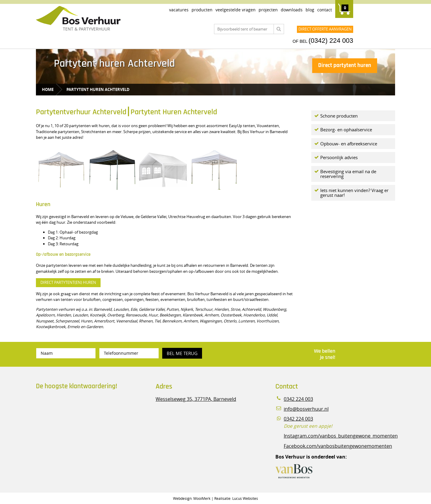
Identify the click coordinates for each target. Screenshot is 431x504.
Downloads (292, 10)
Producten (202, 10)
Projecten (268, 10)
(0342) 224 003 (331, 41)
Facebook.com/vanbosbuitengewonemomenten (338, 446)
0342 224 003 (298, 399)
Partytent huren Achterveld (98, 89)
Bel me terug (182, 353)
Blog (310, 10)
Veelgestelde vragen (236, 10)
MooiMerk (202, 498)
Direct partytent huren (345, 65)
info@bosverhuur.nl (306, 409)
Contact (325, 10)
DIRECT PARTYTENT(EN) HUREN (68, 282)
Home (48, 89)
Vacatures (179, 10)
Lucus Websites (245, 498)
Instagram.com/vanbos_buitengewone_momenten (341, 436)
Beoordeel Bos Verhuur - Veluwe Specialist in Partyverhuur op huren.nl (73, 420)
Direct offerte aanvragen (325, 29)
